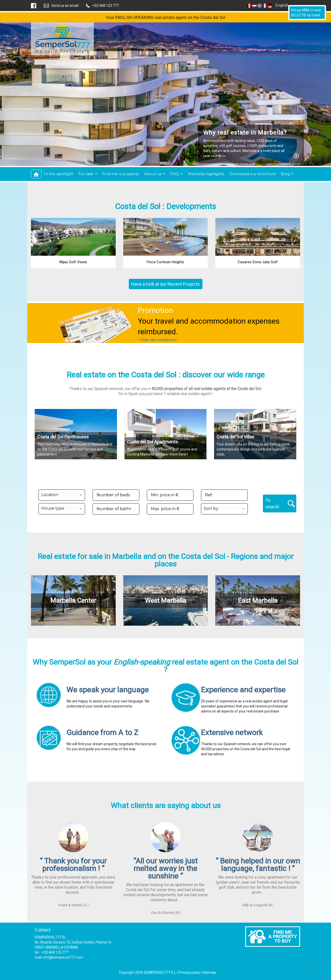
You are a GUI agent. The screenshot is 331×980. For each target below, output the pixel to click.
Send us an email (65, 6)
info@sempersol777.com (63, 957)
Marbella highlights (206, 174)
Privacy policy (190, 972)
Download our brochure (252, 174)
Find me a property (121, 174)
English (270, 6)
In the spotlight (59, 174)
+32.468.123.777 (106, 6)
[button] (62, 495)
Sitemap (209, 972)
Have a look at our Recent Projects (166, 284)
